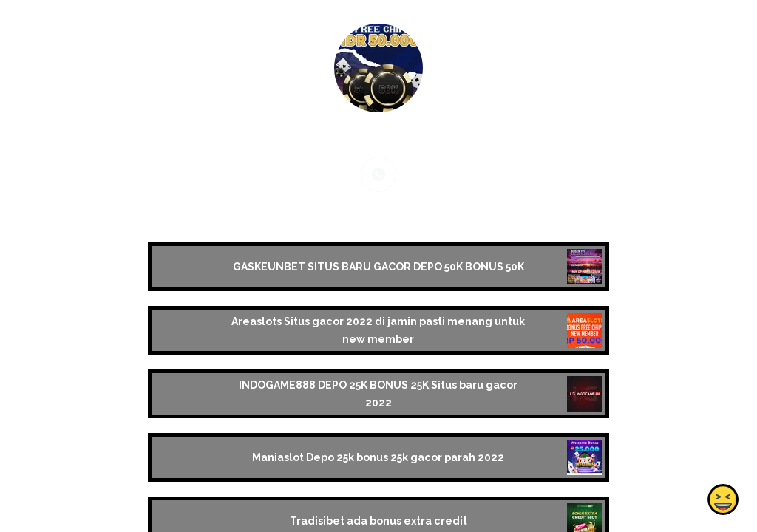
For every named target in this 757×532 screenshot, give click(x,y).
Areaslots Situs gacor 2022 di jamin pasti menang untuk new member (378, 330)
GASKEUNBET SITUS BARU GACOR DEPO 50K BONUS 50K (378, 267)
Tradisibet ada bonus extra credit (378, 521)
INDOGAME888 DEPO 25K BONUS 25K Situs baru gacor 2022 (378, 394)
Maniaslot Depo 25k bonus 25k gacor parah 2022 (378, 457)
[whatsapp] (378, 174)
